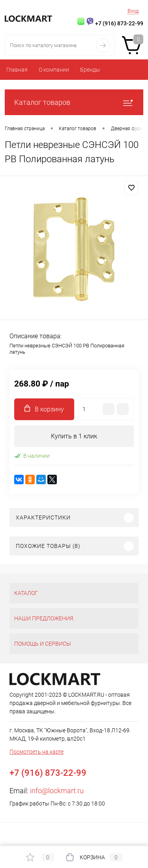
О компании (54, 70)
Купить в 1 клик (74, 436)
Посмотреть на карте (37, 752)
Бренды (90, 70)
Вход (133, 11)
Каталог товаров (74, 102)
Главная (17, 70)
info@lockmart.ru (57, 791)
